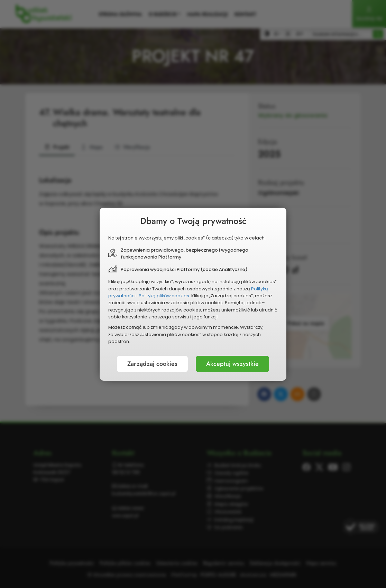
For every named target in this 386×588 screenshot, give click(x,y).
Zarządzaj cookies (152, 364)
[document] (193, 294)
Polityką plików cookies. (164, 296)
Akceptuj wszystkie (232, 364)
